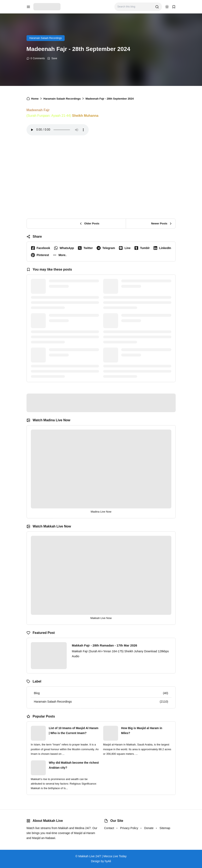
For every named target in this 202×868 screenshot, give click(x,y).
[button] (60, 255)
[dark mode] (167, 7)
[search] (157, 7)
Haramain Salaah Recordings (46, 38)
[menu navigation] (28, 7)
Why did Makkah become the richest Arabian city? (74, 765)
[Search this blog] (135, 7)
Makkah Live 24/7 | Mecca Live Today (102, 856)
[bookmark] (174, 7)
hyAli (108, 861)
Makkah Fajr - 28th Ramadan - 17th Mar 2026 (105, 645)
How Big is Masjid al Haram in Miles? (142, 731)
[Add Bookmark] (52, 58)
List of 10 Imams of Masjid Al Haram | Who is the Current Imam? (74, 731)
